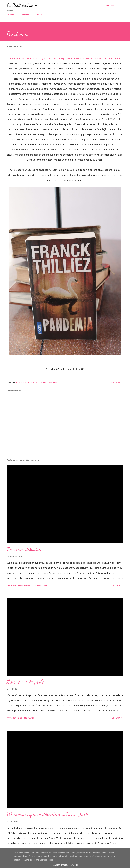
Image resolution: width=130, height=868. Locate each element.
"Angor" (42, 58)
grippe (34, 382)
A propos (24, 15)
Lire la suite (118, 585)
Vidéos (38, 15)
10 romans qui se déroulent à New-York (47, 814)
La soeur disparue (24, 549)
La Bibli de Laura (22, 5)
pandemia (43, 382)
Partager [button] (116, 382)
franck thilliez (23, 382)
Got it (75, 865)
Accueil (10, 15)
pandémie (53, 382)
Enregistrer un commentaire (33, 585)
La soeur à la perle (25, 682)
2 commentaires (26, 718)
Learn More (60, 865)
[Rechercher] (108, 5)
